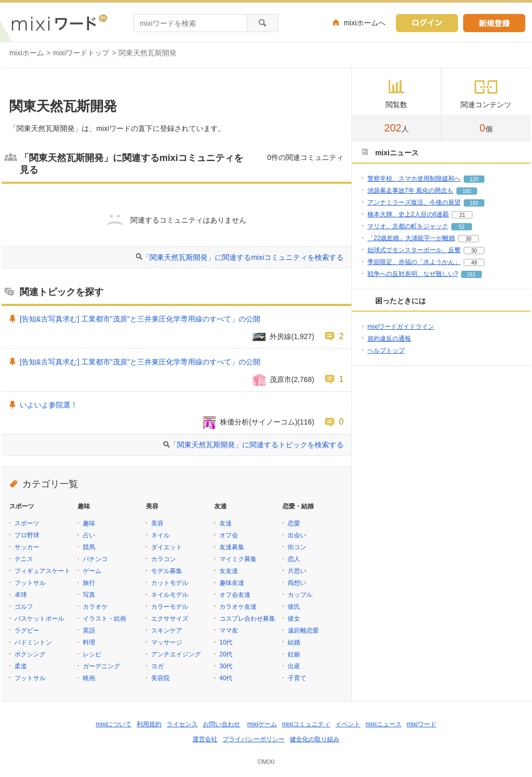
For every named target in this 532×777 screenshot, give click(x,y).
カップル (300, 595)
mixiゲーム (262, 724)
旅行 (89, 583)
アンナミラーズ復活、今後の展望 (414, 202)
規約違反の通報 (389, 339)
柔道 (21, 666)
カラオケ (95, 607)
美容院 (160, 678)
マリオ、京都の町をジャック (408, 226)
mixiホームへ (365, 23)
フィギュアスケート (42, 571)
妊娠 (294, 654)
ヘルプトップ (386, 350)
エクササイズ (170, 619)
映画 (89, 678)
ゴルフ (24, 607)
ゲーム (92, 571)
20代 (226, 654)
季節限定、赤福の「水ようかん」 (414, 262)
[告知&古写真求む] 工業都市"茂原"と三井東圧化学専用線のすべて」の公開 (140, 319)
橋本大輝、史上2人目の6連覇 (408, 214)
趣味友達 (232, 583)
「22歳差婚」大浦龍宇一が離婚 (411, 238)
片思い (297, 571)
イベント (348, 724)
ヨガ (157, 666)
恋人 (294, 559)
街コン (297, 547)
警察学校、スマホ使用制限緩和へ (414, 179)
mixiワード (422, 724)
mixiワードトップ (82, 53)
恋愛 (294, 523)
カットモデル (170, 583)
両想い (297, 583)
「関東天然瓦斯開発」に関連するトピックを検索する (257, 445)
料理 (89, 642)
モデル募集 (167, 571)
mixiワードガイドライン (401, 327)
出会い (297, 535)
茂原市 (280, 379)
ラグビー (27, 631)
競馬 (89, 547)
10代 (226, 642)
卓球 (21, 595)
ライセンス (182, 724)
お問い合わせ (221, 724)
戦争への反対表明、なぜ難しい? (413, 274)
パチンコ (95, 559)
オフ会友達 (235, 595)
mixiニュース (383, 724)
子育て (297, 678)
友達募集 (232, 547)
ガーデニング (101, 666)
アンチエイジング (176, 654)
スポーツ (27, 523)
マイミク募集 (238, 559)
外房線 (280, 336)
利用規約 (149, 724)
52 (461, 227)
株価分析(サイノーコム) (258, 422)
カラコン (164, 559)
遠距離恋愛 (303, 631)
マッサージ (167, 642)
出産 (294, 666)
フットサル (30, 583)
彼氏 (294, 607)
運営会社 (205, 739)
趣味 (89, 523)
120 (474, 179)
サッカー (27, 547)
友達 (226, 523)
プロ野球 (27, 535)
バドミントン (33, 642)
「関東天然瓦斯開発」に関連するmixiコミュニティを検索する (243, 257)
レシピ (92, 654)
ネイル (160, 535)
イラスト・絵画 (105, 619)
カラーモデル (170, 607)
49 (474, 263)
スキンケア (167, 631)
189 (474, 203)
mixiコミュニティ (306, 724)
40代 (226, 678)
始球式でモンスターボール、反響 (414, 250)
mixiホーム (27, 53)
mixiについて (114, 724)
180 (467, 191)
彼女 (294, 619)
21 (462, 215)
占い (89, 535)
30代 (226, 666)
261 (471, 275)
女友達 (229, 571)
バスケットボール (39, 619)
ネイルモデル (170, 595)
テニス (24, 559)
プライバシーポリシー (254, 739)
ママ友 (229, 631)
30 (469, 239)
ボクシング (30, 654)
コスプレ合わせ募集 (247, 619)
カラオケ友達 (238, 607)
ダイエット (167, 547)
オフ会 (229, 535)
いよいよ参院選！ (49, 405)
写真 (89, 595)
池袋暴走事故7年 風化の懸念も (410, 190)
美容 (157, 523)
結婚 (294, 642)
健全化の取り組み (315, 739)
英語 (89, 631)
